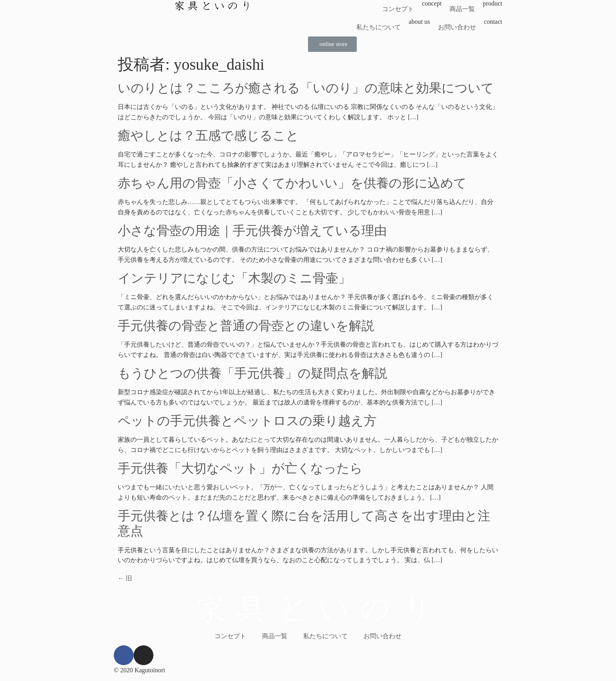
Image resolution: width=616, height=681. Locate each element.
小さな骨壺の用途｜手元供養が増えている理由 (252, 231)
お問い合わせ (457, 27)
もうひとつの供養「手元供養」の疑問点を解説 (253, 373)
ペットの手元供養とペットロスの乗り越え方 (247, 421)
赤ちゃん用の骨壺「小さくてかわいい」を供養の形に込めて (292, 183)
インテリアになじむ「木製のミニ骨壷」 (234, 278)
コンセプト (398, 9)
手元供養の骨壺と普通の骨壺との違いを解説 (246, 326)
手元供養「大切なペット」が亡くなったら (240, 468)
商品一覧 (462, 9)
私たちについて (379, 27)
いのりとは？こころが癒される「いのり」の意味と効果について (306, 88)
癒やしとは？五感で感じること (208, 135)
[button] (332, 44)
